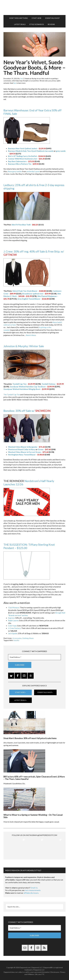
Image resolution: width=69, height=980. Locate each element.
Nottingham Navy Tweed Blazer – (26, 455)
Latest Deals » (20, 700)
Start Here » (20, 692)
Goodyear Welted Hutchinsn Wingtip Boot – (26, 389)
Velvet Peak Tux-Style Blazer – (29, 291)
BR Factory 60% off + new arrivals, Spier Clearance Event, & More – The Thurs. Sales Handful (34, 778)
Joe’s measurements (33, 889)
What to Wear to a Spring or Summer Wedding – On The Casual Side (33, 816)
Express (11, 618)
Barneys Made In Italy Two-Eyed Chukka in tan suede (31, 151)
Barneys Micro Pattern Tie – (23, 164)
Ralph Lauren (13, 620)
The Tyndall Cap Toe (12, 394)
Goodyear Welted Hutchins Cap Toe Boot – (32, 387)
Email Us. (34, 887)
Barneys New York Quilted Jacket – (27, 148)
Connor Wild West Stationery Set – (26, 159)
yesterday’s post (33, 171)
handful (16, 640)
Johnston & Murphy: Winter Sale (24, 346)
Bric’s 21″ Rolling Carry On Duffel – (27, 156)
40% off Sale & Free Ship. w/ (34, 253)
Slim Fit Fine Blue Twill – (25, 225)
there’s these (31, 335)
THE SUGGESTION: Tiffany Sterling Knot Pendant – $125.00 (29, 546)
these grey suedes (15, 171)
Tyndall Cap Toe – (24, 384)
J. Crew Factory (14, 628)
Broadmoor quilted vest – (36, 294)
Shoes (31, 638)
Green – (44, 449)
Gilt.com (38, 973)
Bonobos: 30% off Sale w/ (27, 411)
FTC (43, 973)
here (15, 83)
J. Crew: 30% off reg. (16, 251)
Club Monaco (14, 607)
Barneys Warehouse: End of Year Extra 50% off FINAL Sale (32, 112)
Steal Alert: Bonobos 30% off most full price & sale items (30, 738)
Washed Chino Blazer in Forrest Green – (28, 452)
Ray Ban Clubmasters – (21, 161)
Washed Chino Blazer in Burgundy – (26, 447)
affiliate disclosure (31, 892)
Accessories (17, 638)
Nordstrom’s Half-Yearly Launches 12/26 (29, 483)
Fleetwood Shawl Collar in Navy (22, 449)
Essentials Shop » (45, 692)
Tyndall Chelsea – (53, 384)
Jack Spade (13, 633)
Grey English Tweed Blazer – (33, 299)
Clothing (25, 638)
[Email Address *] (35, 657)
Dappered (35, 8)
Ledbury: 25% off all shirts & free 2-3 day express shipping (34, 187)
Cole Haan (12, 626)
